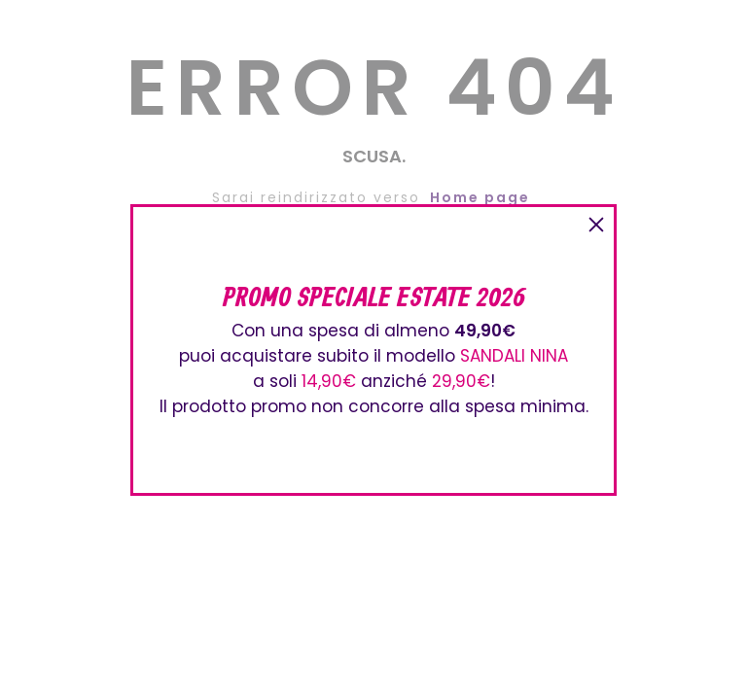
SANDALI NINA (514, 356)
